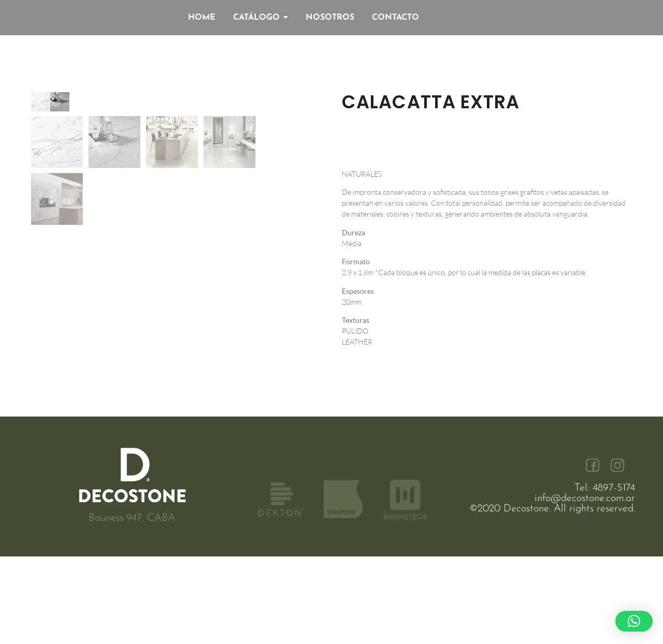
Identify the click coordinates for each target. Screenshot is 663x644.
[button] (634, 621)
